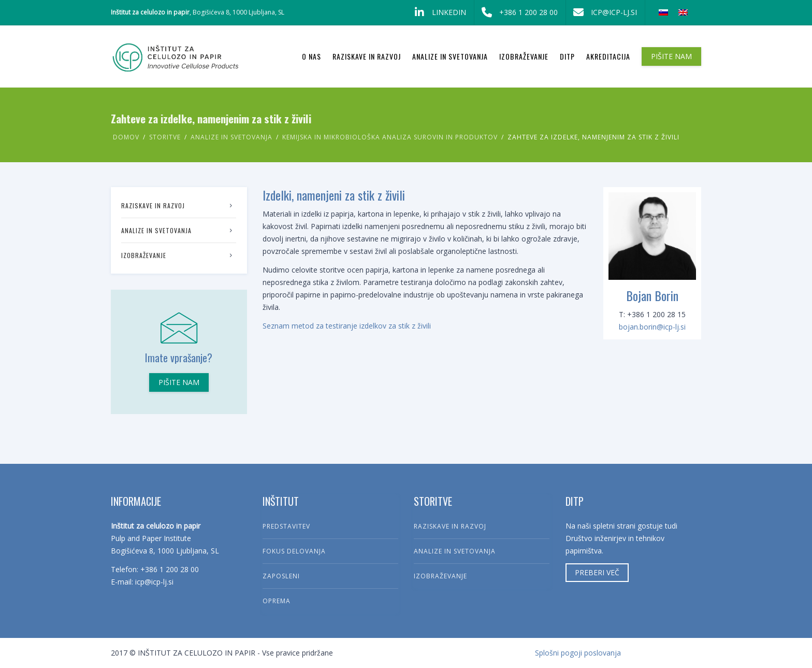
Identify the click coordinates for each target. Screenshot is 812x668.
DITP (567, 56)
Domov (126, 137)
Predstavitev (286, 526)
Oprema (277, 601)
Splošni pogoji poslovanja (578, 653)
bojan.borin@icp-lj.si (652, 327)
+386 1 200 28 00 (516, 12)
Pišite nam (179, 382)
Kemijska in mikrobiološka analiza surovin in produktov (390, 137)
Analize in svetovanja (450, 56)
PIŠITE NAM (671, 56)
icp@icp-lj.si (601, 12)
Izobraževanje (524, 56)
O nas (311, 56)
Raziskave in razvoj (367, 56)
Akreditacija (608, 56)
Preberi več (597, 572)
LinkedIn (437, 12)
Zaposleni (281, 576)
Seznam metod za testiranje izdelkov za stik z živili (347, 326)
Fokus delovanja (294, 551)
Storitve (165, 137)
